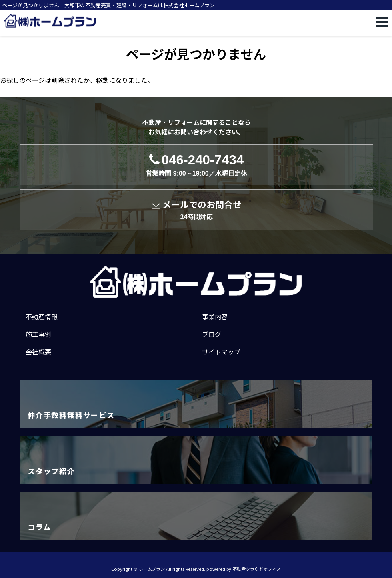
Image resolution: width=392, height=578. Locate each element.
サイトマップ (221, 352)
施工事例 (38, 334)
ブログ (212, 334)
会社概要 (38, 352)
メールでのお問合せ (197, 210)
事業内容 (215, 316)
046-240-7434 (196, 165)
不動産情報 (42, 316)
